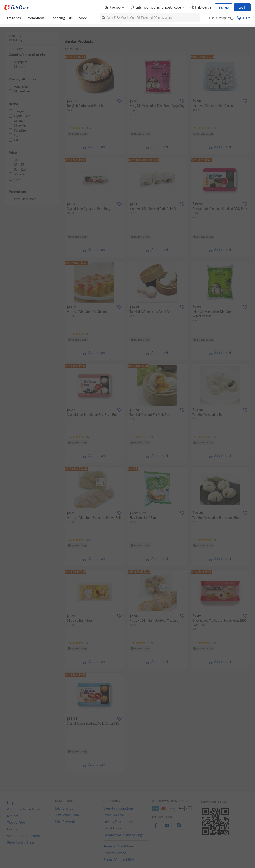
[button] (232, 18)
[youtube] (167, 828)
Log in (242, 7)
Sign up (224, 7)
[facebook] (156, 828)
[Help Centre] (201, 8)
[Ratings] (80, 128)
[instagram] (179, 828)
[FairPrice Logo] (17, 7)
